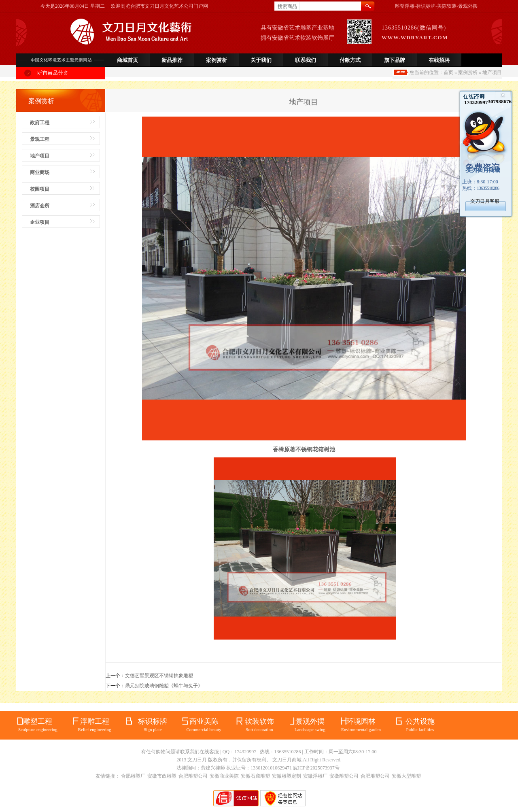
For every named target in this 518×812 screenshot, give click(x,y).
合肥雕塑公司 (193, 776)
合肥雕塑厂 (133, 776)
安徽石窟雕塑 (255, 776)
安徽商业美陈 (224, 776)
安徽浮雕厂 (315, 776)
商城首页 (127, 60)
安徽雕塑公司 (344, 776)
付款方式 (350, 60)
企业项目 (40, 222)
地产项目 (40, 156)
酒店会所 (40, 206)
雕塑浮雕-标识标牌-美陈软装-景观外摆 (436, 6)
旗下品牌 (395, 60)
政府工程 (40, 123)
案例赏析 (217, 60)
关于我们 (261, 60)
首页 (448, 72)
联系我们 (306, 60)
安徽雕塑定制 (287, 776)
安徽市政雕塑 (162, 776)
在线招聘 (439, 60)
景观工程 (40, 139)
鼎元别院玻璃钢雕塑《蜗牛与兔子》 (164, 686)
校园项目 (40, 189)
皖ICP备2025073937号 (316, 768)
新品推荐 (172, 60)
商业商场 (40, 172)
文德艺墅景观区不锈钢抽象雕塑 (159, 676)
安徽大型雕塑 (406, 776)
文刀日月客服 (485, 201)
